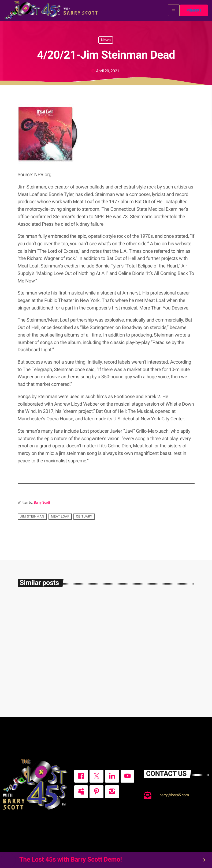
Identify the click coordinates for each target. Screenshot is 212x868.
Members (194, 10)
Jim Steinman (32, 516)
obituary (84, 516)
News (106, 40)
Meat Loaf (60, 516)
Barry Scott (42, 503)
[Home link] (52, 10)
